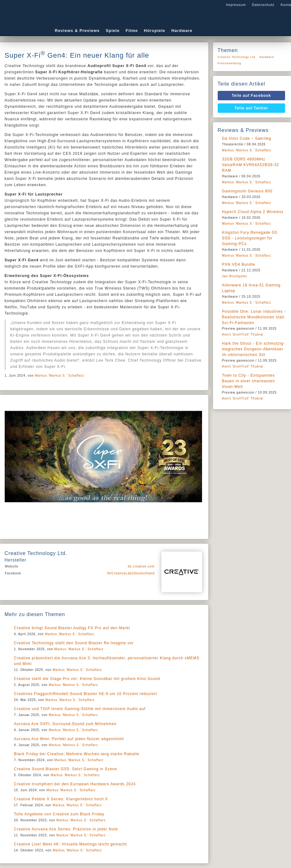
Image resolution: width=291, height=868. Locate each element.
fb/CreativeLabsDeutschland (131, 573)
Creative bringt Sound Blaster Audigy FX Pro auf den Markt (72, 628)
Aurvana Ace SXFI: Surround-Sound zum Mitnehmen (65, 724)
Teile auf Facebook (251, 96)
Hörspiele (154, 31)
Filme (132, 31)
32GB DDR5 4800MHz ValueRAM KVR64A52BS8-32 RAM (251, 165)
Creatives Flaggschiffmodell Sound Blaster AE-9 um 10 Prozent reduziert (86, 694)
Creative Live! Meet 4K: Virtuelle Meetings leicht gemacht (71, 844)
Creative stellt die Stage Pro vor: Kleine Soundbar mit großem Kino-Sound (87, 679)
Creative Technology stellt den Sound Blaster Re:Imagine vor (74, 643)
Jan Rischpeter (235, 276)
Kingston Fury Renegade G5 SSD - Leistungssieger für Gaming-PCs (250, 238)
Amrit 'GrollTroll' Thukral (243, 335)
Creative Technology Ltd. (237, 57)
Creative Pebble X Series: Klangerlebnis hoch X (61, 799)
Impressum (236, 5)
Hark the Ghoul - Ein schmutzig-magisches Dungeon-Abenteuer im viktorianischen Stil (254, 349)
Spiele (112, 31)
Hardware (182, 31)
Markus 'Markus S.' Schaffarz (59, 376)
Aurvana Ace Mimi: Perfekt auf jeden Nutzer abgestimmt (69, 739)
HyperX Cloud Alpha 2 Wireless (253, 212)
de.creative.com (141, 566)
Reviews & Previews (77, 31)
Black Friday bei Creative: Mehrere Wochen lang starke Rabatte (77, 754)
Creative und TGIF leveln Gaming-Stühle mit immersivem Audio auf (80, 709)
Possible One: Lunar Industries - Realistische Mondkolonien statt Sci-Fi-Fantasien (254, 317)
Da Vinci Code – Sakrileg (247, 139)
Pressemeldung (230, 63)
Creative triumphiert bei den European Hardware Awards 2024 (75, 784)
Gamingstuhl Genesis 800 (247, 191)
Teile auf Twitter (251, 108)
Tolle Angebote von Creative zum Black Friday (59, 814)
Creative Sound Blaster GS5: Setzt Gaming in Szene (66, 769)
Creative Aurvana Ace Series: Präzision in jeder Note (66, 829)
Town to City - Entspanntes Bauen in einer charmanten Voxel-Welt (249, 381)
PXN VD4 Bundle (239, 264)
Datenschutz (263, 5)
